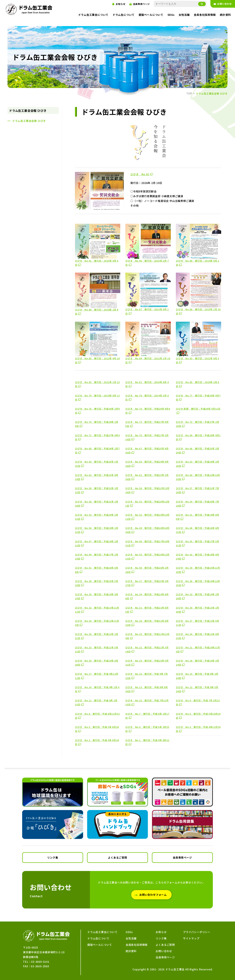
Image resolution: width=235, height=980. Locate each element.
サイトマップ (191, 938)
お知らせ (161, 932)
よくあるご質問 (118, 857)
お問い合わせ (164, 951)
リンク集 (53, 857)
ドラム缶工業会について (93, 15)
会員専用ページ (182, 857)
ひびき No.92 (140, 174)
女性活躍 (184, 15)
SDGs (171, 15)
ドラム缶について (124, 15)
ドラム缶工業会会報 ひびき (28, 110)
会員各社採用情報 (137, 945)
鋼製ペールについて (151, 15)
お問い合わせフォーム (153, 895)
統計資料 (131, 951)
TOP (189, 93)
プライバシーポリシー (197, 932)
